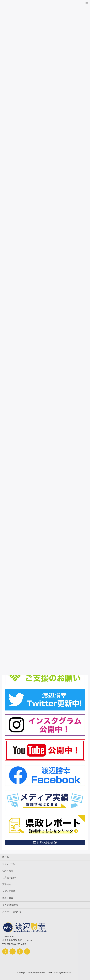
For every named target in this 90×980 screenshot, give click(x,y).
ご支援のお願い (10, 878)
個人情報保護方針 (11, 905)
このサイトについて (12, 912)
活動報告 (7, 884)
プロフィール (9, 864)
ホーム (6, 857)
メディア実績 (9, 891)
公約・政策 (8, 871)
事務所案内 (8, 898)
